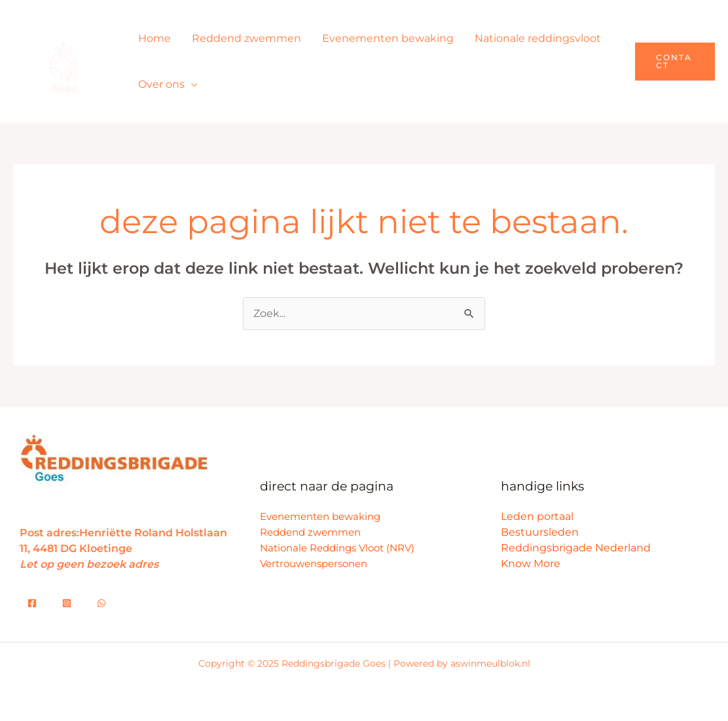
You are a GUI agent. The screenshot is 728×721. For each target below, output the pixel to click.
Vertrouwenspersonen (314, 564)
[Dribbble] (101, 603)
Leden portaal (537, 516)
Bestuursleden (540, 532)
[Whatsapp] (67, 603)
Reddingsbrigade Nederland (576, 548)
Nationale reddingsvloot (538, 38)
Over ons (161, 84)
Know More (531, 564)
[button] (675, 62)
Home (155, 38)
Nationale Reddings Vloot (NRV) (337, 548)
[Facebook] (32, 603)
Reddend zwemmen (246, 38)
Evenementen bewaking (388, 38)
